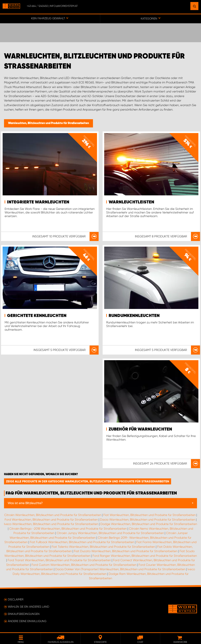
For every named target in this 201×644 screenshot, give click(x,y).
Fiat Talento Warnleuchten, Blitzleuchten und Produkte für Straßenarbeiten (103, 547)
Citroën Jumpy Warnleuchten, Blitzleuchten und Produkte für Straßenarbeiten (110, 533)
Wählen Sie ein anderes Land (29, 607)
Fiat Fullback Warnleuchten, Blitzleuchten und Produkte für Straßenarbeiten (82, 542)
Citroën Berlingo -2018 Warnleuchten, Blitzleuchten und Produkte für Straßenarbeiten (68, 529)
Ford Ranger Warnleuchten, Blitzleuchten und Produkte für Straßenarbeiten (145, 556)
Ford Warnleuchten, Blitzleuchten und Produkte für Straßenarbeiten (51, 520)
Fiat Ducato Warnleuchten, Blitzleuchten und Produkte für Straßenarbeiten (126, 551)
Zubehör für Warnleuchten (140, 429)
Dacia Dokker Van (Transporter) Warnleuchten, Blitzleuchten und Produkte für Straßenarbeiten (120, 569)
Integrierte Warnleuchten (38, 202)
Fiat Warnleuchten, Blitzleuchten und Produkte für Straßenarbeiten (149, 515)
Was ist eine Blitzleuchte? (25, 503)
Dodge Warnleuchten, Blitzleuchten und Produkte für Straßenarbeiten (149, 524)
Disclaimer (16, 599)
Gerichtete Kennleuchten (37, 316)
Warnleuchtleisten (131, 202)
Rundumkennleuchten (134, 316)
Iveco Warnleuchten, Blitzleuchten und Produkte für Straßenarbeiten (51, 524)
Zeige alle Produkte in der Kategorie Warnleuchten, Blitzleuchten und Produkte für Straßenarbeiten (88, 481)
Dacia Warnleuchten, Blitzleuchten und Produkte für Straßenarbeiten (148, 520)
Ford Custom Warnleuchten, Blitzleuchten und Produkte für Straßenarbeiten (84, 565)
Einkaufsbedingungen (24, 614)
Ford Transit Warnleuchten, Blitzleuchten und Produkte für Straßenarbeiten (59, 560)
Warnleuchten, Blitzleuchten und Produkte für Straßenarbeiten (48, 123)
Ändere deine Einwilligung (27, 621)
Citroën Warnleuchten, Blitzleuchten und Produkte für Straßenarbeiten (53, 515)
